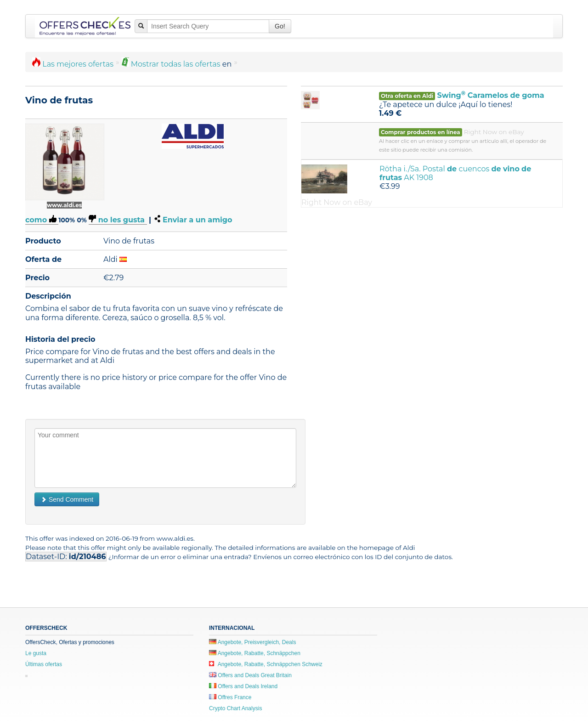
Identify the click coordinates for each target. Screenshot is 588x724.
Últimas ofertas (44, 664)
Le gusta (36, 653)
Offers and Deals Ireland (243, 686)
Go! (280, 26)
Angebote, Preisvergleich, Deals (252, 642)
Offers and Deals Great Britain (250, 675)
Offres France (230, 697)
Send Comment (67, 499)
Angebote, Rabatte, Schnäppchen (255, 653)
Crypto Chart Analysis (235, 708)
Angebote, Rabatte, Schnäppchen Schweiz (266, 664)
